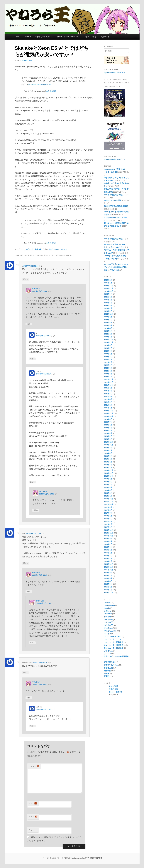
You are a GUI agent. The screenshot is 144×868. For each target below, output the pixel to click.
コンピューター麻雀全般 (114, 648)
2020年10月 (109, 416)
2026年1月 (108, 283)
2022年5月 (108, 368)
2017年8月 (108, 510)
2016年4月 (108, 553)
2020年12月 (109, 411)
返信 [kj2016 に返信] (32, 482)
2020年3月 (108, 433)
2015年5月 (108, 578)
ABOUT (28, 37)
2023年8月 (108, 345)
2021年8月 (108, 391)
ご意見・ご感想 (90, 37)
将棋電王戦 (108, 668)
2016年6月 (108, 547)
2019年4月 (108, 459)
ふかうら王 (108, 625)
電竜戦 (107, 676)
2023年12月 (109, 340)
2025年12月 (109, 286)
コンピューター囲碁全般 (114, 642)
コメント (34, 766)
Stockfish (108, 614)
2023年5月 (108, 354)
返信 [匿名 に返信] (25, 563)
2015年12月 (109, 564)
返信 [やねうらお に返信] (29, 324)
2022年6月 (108, 365)
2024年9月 (108, 317)
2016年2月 (108, 558)
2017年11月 (109, 502)
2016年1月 (108, 561)
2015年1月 (108, 590)
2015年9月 (108, 573)
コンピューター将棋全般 (33, 249)
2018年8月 (108, 482)
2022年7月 (108, 362)
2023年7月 (108, 348)
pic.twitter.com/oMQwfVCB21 (40, 84)
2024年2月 (108, 334)
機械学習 (107, 671)
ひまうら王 (108, 620)
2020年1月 (108, 439)
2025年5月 (108, 306)
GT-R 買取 (89, 858)
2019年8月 (108, 448)
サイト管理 (113, 686)
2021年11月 (109, 382)
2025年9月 (108, 294)
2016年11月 (109, 533)
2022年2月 (108, 374)
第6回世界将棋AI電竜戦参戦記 (116, 206)
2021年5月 (108, 396)
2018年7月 (108, 485)
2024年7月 (108, 320)
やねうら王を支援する (44, 37)
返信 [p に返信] (25, 279)
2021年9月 (108, 388)
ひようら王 (108, 622)
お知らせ (107, 617)
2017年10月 (109, 504)
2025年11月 (109, 288)
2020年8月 (108, 419)
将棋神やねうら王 (111, 665)
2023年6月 (108, 351)
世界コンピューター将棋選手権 (116, 656)
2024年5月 (108, 325)
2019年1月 (108, 468)
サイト (32, 830)
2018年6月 (108, 487)
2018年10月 (109, 476)
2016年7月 (108, 544)
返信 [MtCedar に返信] (32, 726)
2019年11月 (109, 445)
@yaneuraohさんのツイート (114, 159)
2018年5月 (108, 490)
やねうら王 (108, 628)
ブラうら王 (108, 651)
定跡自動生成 (109, 662)
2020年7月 (108, 422)
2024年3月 (108, 331)
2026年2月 (108, 280)
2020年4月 (108, 431)
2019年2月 (108, 465)
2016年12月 (109, 530)
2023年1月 (108, 359)
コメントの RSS (115, 692)
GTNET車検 (98, 858)
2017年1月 (108, 527)
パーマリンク (62, 249)
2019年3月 (108, 462)
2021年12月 (109, 379)
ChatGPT (108, 602)
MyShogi (108, 611)
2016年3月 (108, 556)
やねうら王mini (110, 631)
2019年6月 (108, 453)
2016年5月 (108, 550)
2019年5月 (108, 456)
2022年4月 (108, 371)
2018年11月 (109, 473)
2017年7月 (108, 513)
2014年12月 (109, 593)
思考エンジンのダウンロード (68, 37)
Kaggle (107, 608)
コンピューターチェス (113, 639)
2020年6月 (108, 425)
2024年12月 (109, 314)
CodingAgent (109, 605)
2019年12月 (109, 442)
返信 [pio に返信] (32, 359)
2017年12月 (109, 499)
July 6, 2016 (51, 91)
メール (33, 817)
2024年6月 (108, 322)
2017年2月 (108, 524)
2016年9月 (108, 539)
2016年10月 (109, 536)
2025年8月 (108, 297)
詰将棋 (107, 674)
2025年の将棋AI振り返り (114, 195)
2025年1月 (108, 311)
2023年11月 (109, 342)
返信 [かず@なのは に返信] (25, 673)
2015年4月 (108, 581)
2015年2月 (108, 587)
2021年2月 (108, 405)
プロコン (107, 654)
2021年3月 (108, 402)
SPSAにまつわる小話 (112, 200)
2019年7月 (108, 450)
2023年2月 (108, 357)
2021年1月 (108, 408)
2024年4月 (108, 328)
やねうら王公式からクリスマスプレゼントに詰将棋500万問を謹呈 (116, 267)
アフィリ (107, 634)
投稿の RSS (114, 689)
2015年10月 (109, 570)
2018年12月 (109, 470)
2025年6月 (108, 303)
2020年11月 (109, 413)
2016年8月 (108, 541)
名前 (33, 804)
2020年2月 (108, 436)
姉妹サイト (105, 37)
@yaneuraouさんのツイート (114, 73)
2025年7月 (108, 300)
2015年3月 (108, 584)
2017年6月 (108, 516)
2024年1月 (108, 337)
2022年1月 (108, 377)
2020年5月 (108, 428)
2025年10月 (109, 291)
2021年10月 (109, 385)
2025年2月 (108, 308)
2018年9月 (108, 479)
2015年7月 (108, 576)
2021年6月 (108, 394)
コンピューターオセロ (113, 637)
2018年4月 (108, 493)
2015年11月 (109, 567)
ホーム (18, 37)
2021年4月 (108, 399)
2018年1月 (108, 496)
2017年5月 (108, 519)
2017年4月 (108, 521)
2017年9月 (108, 507)
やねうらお (53, 249)
